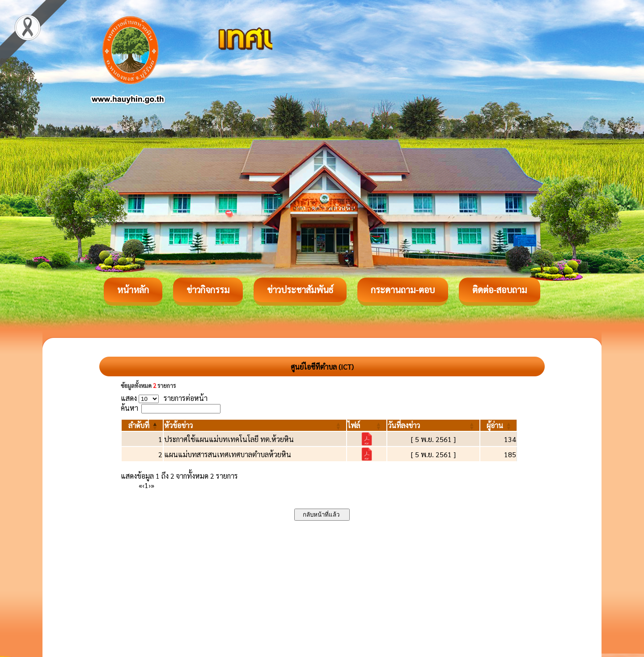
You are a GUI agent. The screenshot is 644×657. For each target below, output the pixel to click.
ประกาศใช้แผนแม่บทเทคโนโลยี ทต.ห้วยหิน (229, 439)
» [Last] (153, 485)
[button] (139, 425)
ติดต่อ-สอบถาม (500, 290)
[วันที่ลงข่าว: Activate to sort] (433, 425)
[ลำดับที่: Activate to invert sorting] (142, 425)
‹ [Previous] (143, 485)
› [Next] (150, 485)
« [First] (140, 485)
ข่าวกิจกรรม (208, 290)
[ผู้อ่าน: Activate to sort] (499, 425)
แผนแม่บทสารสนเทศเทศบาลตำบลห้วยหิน (228, 454)
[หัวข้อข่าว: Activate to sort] (255, 425)
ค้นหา (129, 408)
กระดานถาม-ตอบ (403, 290)
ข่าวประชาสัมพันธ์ (300, 290)
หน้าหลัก (133, 290)
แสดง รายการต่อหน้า (164, 398)
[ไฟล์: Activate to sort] (367, 425)
